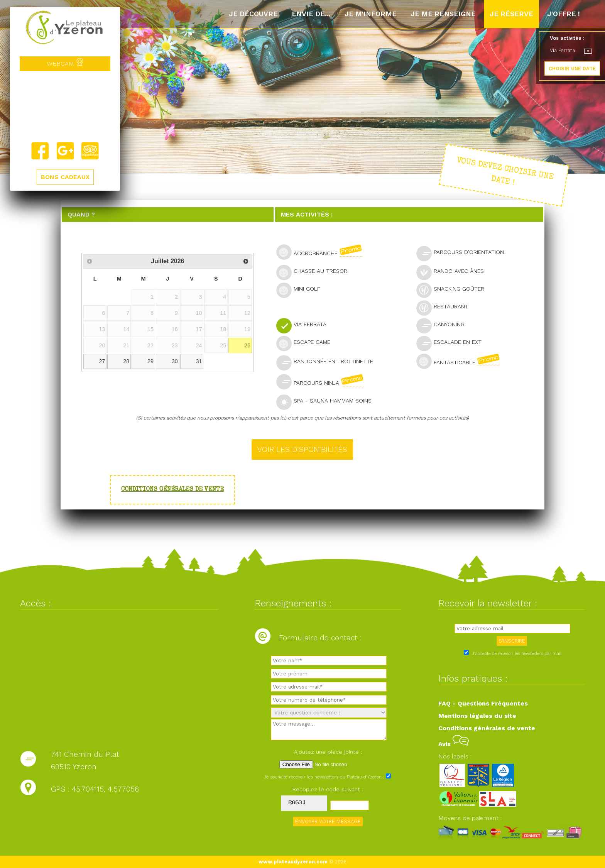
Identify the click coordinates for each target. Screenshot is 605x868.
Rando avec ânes (453, 272)
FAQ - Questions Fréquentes (483, 703)
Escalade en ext (452, 343)
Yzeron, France (65, 106)
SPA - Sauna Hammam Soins (327, 402)
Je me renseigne (443, 14)
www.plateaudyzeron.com (293, 862)
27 (102, 361)
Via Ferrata (305, 325)
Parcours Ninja (323, 382)
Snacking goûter (454, 290)
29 (150, 361)
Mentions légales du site (477, 716)
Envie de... (311, 14)
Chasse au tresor (315, 272)
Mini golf (302, 290)
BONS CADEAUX (65, 177)
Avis (454, 744)
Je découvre (253, 14)
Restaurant (446, 307)
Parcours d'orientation (463, 253)
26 (247, 345)
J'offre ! (564, 14)
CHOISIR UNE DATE (572, 69)
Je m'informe (371, 14)
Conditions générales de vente (172, 490)
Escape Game (307, 343)
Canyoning (444, 325)
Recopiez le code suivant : (328, 789)
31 (199, 361)
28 (126, 361)
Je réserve (511, 14)
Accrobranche (323, 252)
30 (175, 361)
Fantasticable (461, 361)
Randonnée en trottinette (328, 362)
